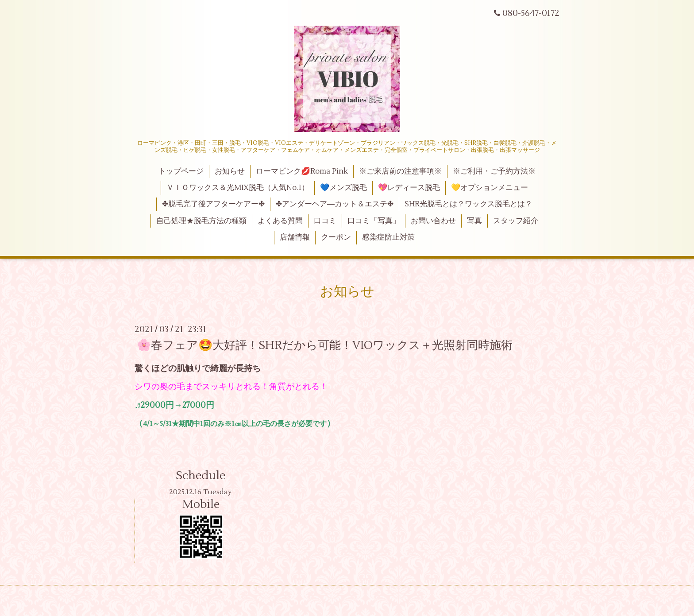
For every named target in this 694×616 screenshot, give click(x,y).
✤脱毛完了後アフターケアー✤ (213, 204)
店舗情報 (295, 237)
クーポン (336, 237)
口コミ (325, 221)
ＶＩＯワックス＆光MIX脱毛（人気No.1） (238, 188)
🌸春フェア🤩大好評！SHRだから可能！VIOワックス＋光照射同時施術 (325, 345)
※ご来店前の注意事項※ (400, 171)
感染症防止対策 (388, 237)
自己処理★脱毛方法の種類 (201, 221)
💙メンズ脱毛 (343, 188)
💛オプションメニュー (490, 188)
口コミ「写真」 (374, 221)
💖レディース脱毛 (409, 188)
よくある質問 (280, 221)
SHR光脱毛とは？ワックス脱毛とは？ (468, 204)
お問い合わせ (433, 221)
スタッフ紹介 (516, 221)
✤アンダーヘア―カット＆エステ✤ (335, 204)
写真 (474, 221)
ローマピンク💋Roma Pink (302, 171)
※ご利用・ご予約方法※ (494, 171)
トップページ (181, 171)
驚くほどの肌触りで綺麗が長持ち (198, 368)
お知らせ (230, 171)
